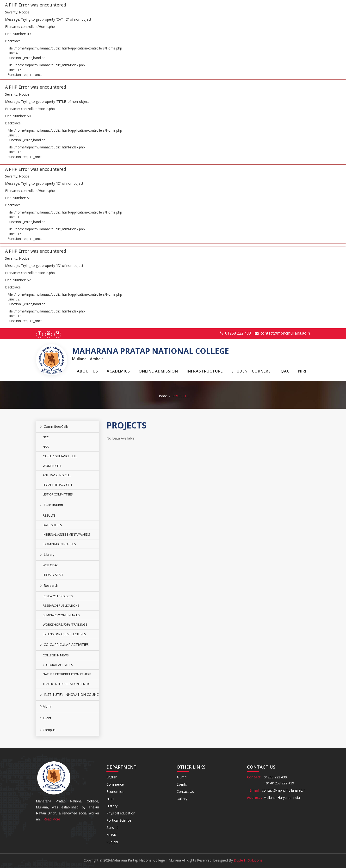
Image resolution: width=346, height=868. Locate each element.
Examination (52, 505)
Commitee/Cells (54, 426)
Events (182, 784)
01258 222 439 (238, 333)
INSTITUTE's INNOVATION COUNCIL (70, 694)
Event (46, 718)
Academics (118, 371)
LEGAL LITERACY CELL (58, 485)
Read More (52, 819)
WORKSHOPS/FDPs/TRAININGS (65, 624)
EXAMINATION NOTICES (59, 544)
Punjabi (112, 842)
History (112, 806)
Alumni (47, 706)
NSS (46, 447)
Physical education (121, 813)
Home (162, 396)
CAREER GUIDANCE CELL (60, 456)
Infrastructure (205, 371)
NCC (46, 437)
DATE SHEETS (52, 525)
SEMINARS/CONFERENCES (61, 615)
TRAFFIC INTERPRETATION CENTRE (67, 684)
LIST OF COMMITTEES (58, 494)
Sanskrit (113, 828)
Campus (48, 730)
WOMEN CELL (52, 466)
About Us (87, 371)
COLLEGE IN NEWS (56, 655)
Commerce (115, 784)
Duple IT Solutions (248, 860)
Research (49, 585)
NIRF (303, 371)
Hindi (110, 799)
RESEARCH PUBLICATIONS (61, 605)
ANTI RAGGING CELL (57, 475)
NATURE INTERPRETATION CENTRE (67, 674)
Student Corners (251, 371)
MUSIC (112, 835)
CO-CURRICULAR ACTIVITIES (65, 645)
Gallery (182, 799)
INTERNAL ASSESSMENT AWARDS (66, 534)
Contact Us (185, 792)
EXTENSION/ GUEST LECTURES (64, 634)
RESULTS (49, 515)
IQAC (284, 371)
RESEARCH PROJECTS (58, 596)
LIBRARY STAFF (53, 575)
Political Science (119, 820)
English (112, 777)
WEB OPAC (50, 565)
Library (47, 554)
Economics (115, 792)
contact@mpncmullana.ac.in (285, 333)
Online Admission (158, 371)
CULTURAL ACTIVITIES (58, 665)
